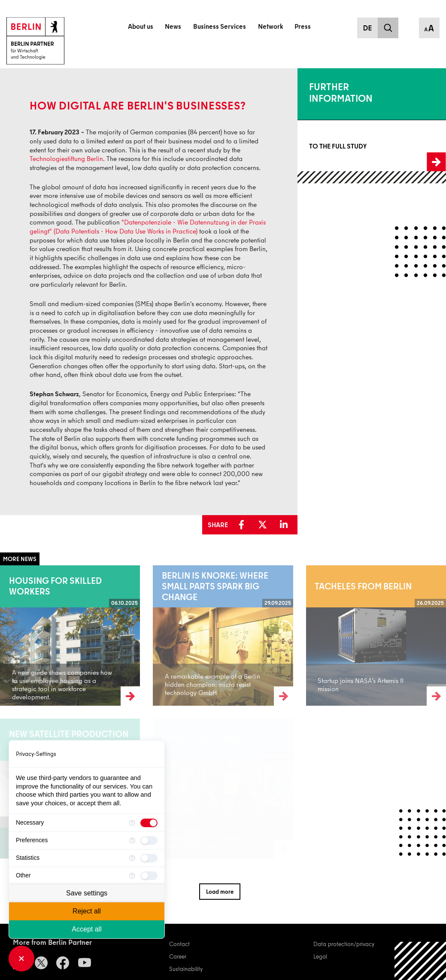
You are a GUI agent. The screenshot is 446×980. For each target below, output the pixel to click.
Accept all (86, 929)
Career (178, 956)
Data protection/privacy (344, 944)
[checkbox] (149, 823)
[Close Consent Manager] (21, 959)
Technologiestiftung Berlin (66, 158)
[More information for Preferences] (132, 840)
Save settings (87, 893)
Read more (14, 635)
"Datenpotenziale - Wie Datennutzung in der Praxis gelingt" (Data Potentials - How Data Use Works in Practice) (148, 226)
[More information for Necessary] (132, 823)
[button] (244, 525)
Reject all (87, 911)
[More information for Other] (132, 876)
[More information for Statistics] (132, 858)
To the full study (317, 146)
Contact (179, 944)
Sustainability (186, 969)
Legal (320, 956)
